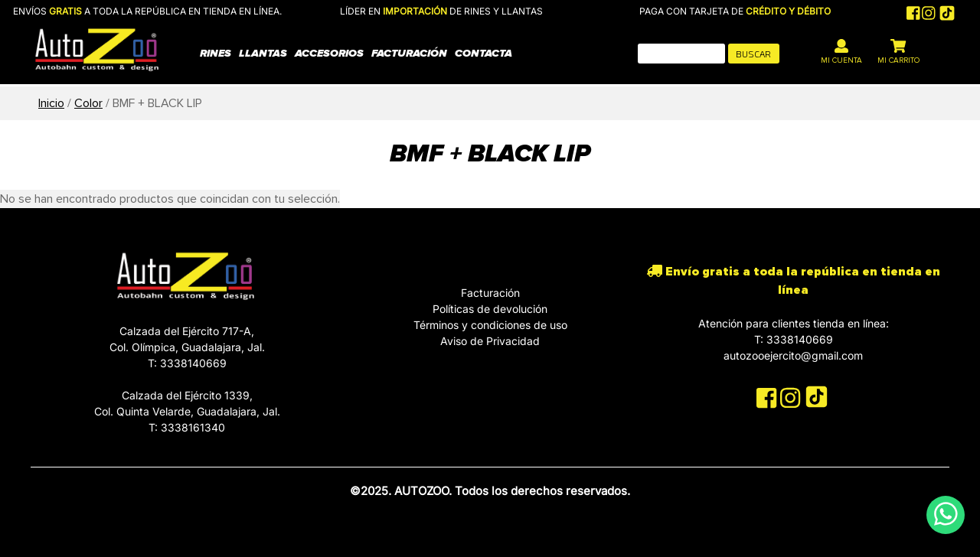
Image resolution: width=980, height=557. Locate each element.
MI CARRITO (898, 52)
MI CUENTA (841, 52)
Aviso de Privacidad (490, 341)
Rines (216, 53)
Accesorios (329, 53)
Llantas (263, 53)
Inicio (51, 103)
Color (88, 103)
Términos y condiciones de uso (490, 325)
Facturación (409, 53)
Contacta (483, 53)
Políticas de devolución (490, 309)
